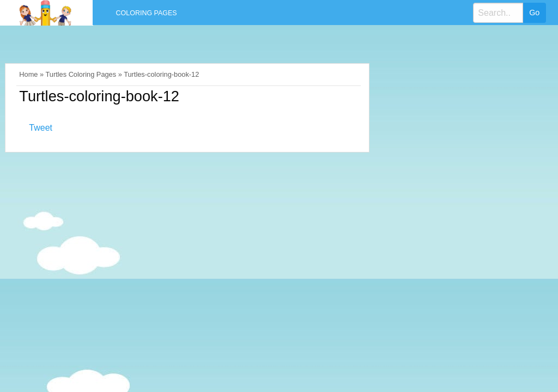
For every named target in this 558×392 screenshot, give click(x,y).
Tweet (41, 128)
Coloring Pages (147, 13)
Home (28, 74)
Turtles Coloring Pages (81, 74)
